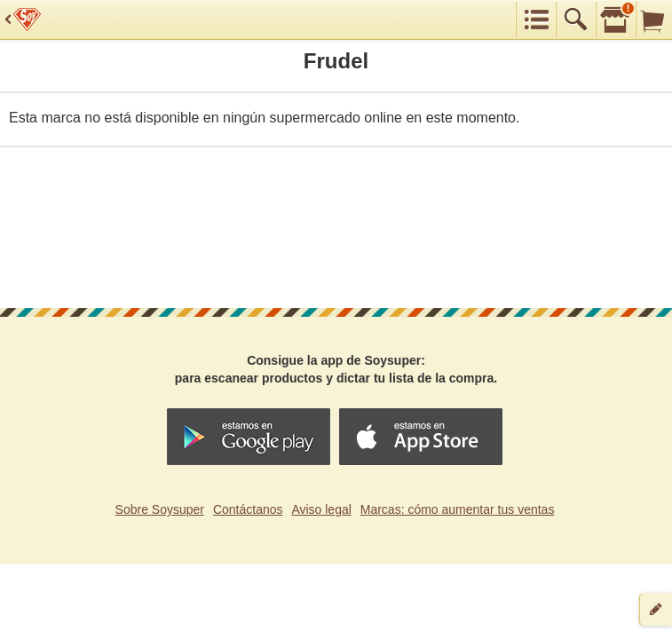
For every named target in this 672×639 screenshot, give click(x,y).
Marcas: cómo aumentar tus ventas (458, 509)
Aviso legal (321, 509)
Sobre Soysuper (160, 509)
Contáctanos (248, 509)
